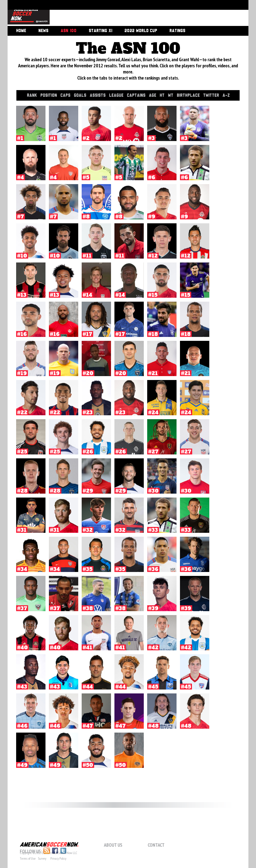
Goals (81, 95)
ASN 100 (69, 31)
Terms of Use (28, 858)
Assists (98, 95)
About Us (113, 845)
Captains (137, 95)
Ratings (177, 31)
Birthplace (189, 95)
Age (153, 95)
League (117, 95)
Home (21, 31)
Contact (156, 845)
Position (49, 95)
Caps (66, 95)
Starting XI (100, 31)
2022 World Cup (141, 31)
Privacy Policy (58, 858)
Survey (42, 858)
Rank (33, 95)
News (43, 31)
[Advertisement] (144, 13)
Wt (171, 95)
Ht (163, 95)
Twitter (212, 95)
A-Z (227, 95)
